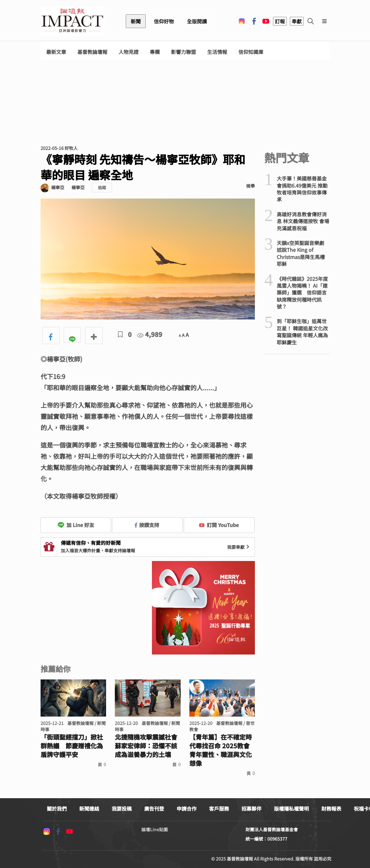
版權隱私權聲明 (291, 808)
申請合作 (187, 808)
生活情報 (217, 52)
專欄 (155, 52)
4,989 (150, 334)
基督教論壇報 (92, 52)
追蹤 (102, 187)
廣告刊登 (154, 808)
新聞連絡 (89, 808)
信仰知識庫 (251, 52)
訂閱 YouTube (219, 525)
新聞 (136, 21)
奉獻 (297, 21)
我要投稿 (122, 808)
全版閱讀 (197, 21)
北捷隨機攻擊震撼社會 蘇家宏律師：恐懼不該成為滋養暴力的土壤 (148, 746)
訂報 (280, 21)
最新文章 (56, 52)
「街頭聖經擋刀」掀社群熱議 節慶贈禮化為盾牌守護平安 (72, 746)
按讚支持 (147, 525)
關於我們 (57, 808)
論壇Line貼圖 (155, 829)
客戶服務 (219, 808)
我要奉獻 (239, 547)
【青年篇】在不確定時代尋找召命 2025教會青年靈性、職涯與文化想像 (221, 750)
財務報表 (331, 808)
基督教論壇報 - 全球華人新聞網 (72, 21)
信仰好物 (164, 21)
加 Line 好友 (76, 525)
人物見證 (129, 52)
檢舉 (251, 186)
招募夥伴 (251, 808)
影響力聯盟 (183, 52)
